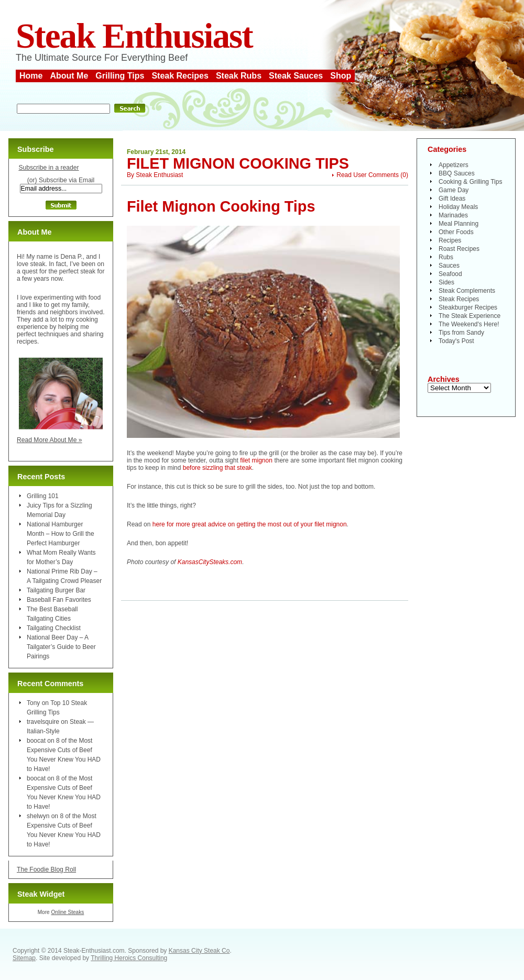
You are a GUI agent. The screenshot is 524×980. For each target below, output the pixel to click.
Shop (341, 76)
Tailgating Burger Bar (56, 590)
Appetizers (454, 165)
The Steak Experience (470, 316)
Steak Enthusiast (134, 36)
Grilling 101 (43, 496)
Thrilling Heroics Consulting (129, 958)
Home (31, 76)
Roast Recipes (459, 249)
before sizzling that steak (217, 468)
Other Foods (456, 232)
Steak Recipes (180, 76)
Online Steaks (67, 912)
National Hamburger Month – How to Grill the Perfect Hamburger (61, 534)
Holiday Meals (458, 207)
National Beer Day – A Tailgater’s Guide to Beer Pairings (61, 647)
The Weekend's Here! (469, 324)
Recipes (450, 240)
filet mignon (256, 460)
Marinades (453, 215)
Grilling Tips (120, 76)
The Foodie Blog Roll (46, 869)
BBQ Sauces (457, 173)
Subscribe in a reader (48, 168)
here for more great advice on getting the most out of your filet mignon (250, 524)
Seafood (450, 274)
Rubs (446, 257)
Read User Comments (368, 175)
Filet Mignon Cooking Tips (238, 163)
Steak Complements (467, 291)
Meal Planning (458, 224)
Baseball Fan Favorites (59, 600)
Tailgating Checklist (54, 628)
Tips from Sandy (461, 333)
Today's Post (456, 341)
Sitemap (24, 958)
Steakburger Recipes (468, 307)
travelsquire (43, 722)
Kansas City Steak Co (199, 951)
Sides (446, 282)
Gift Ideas (452, 199)
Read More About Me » (50, 440)
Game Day (454, 190)
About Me (69, 76)
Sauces (449, 266)
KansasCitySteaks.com (210, 562)
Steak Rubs (239, 76)
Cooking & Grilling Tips (470, 182)
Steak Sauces (296, 76)
